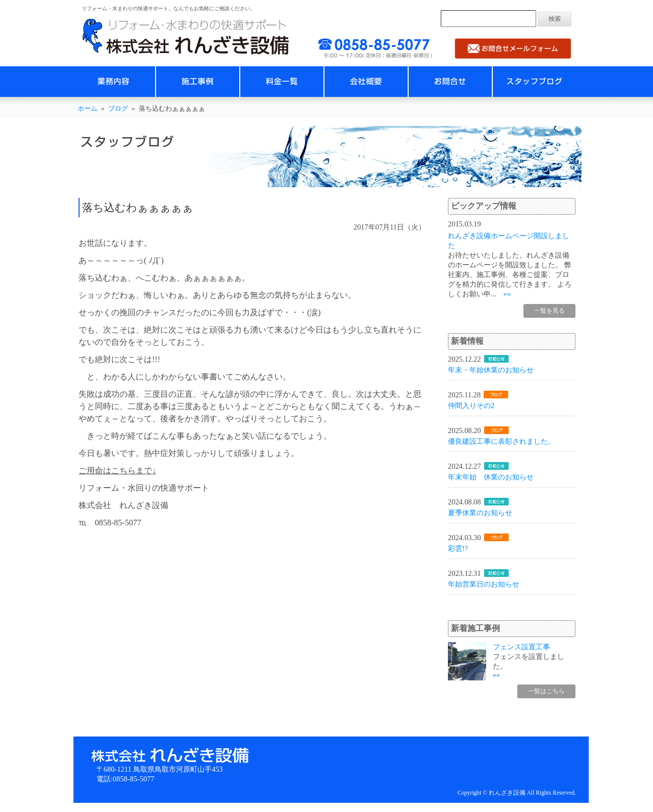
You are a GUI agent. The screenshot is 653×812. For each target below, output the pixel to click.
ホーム (87, 109)
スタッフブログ (534, 82)
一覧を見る (549, 311)
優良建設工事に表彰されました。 (501, 441)
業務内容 (114, 82)
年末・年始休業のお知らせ (491, 370)
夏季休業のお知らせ (480, 513)
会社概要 (366, 82)
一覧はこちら (546, 691)
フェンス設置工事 (521, 647)
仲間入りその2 (471, 405)
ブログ (118, 109)
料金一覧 (282, 82)
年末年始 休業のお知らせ (491, 477)
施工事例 (198, 82)
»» (507, 294)
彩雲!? (458, 548)
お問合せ (450, 82)
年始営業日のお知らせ (484, 584)
